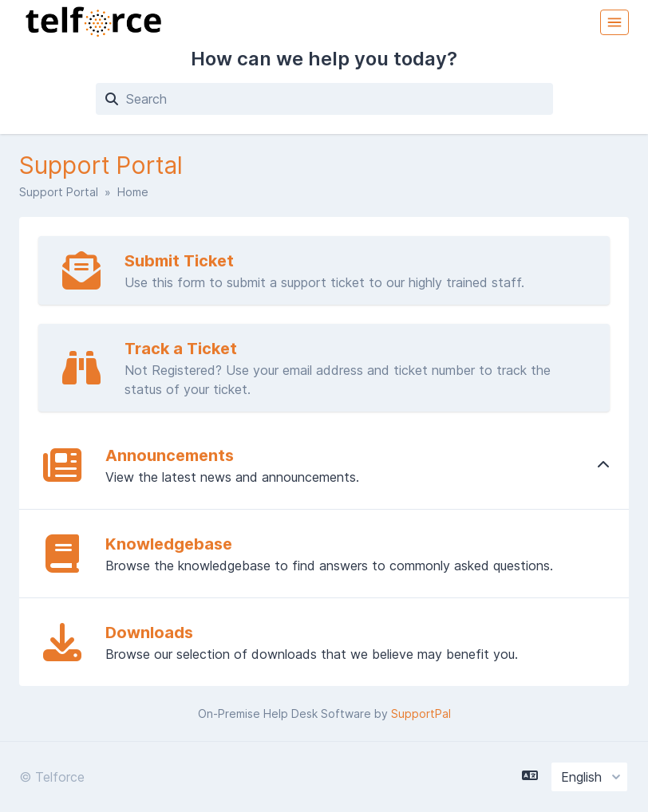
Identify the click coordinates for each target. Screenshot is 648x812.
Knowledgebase (169, 544)
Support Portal (59, 192)
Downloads (149, 633)
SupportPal (421, 713)
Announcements (170, 455)
